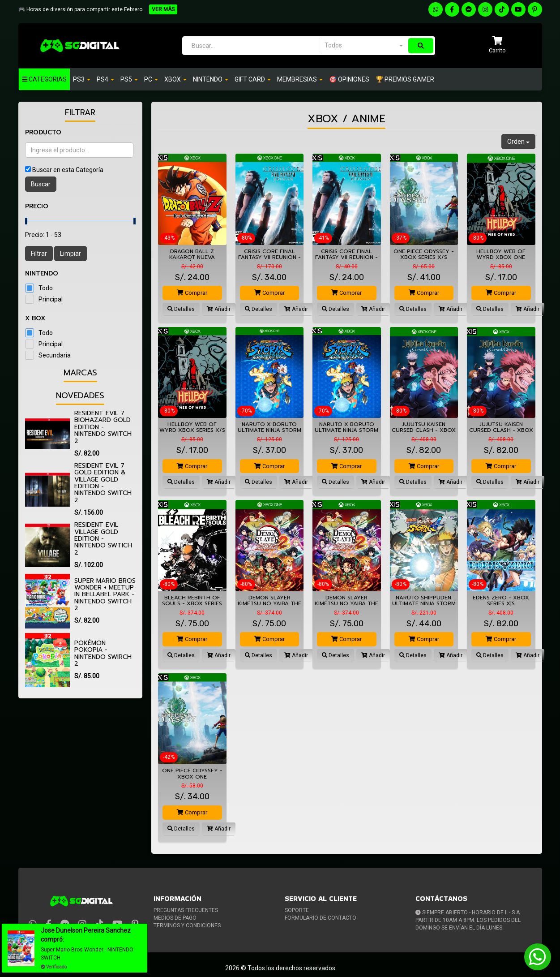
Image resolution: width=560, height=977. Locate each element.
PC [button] (151, 79)
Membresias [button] (300, 79)
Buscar (41, 184)
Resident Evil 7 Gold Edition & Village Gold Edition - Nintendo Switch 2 (103, 483)
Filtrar (39, 254)
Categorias (44, 79)
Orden (518, 142)
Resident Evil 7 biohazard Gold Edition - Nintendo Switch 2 (103, 427)
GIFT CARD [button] (253, 79)
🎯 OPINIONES (349, 79)
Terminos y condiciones (187, 925)
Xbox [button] (175, 79)
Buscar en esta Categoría (68, 170)
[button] (497, 45)
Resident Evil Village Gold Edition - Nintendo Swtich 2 (103, 539)
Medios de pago (175, 918)
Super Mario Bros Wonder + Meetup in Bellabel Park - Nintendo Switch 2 (105, 595)
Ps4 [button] (105, 79)
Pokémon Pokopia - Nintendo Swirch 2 (103, 653)
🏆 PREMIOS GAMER (405, 79)
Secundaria (55, 355)
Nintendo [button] (211, 79)
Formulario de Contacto (321, 918)
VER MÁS (163, 9)
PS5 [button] (129, 79)
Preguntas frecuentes (186, 910)
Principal (51, 299)
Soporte (297, 910)
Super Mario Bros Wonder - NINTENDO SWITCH (89, 953)
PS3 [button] (82, 79)
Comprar (192, 293)
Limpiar (71, 254)
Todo (46, 288)
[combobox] (363, 45)
